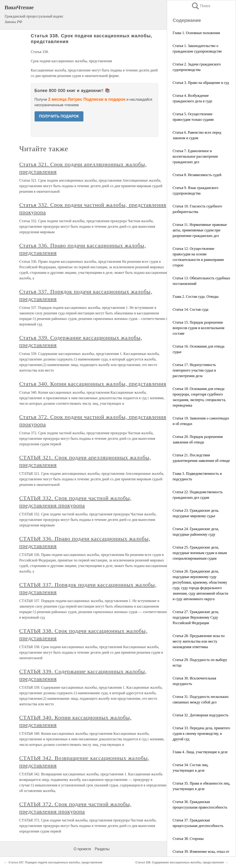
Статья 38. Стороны (188, 839)
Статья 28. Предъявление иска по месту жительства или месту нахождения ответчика (199, 641)
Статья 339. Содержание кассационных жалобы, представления (180, 862)
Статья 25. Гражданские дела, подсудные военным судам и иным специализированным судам (200, 553)
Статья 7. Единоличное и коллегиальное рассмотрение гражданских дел (195, 156)
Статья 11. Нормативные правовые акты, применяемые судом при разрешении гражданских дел (200, 230)
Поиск (201, 6)
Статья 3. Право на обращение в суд (201, 83)
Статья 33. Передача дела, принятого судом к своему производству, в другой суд (201, 734)
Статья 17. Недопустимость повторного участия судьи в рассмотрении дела (194, 370)
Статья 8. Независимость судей (197, 175)
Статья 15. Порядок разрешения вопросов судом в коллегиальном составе (198, 328)
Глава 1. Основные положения (196, 33)
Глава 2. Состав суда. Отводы (196, 297)
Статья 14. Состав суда (190, 309)
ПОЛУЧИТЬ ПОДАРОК (59, 116)
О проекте (82, 849)
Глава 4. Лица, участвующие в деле (200, 752)
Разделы (102, 849)
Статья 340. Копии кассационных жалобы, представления (93, 384)
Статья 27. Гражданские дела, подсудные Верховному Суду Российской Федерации (196, 617)
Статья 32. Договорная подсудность (201, 715)
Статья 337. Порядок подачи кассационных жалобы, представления (55, 862)
